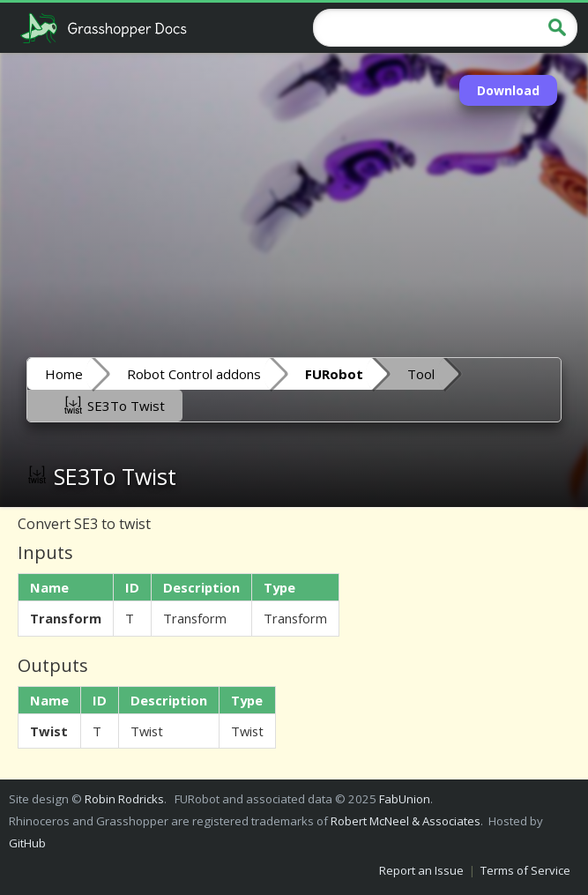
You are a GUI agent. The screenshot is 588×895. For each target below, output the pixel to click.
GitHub (27, 843)
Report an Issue (421, 870)
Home (64, 374)
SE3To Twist (114, 405)
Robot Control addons (194, 374)
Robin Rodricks (124, 799)
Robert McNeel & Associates (406, 821)
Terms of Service (525, 870)
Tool (421, 374)
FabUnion (405, 799)
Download (508, 90)
